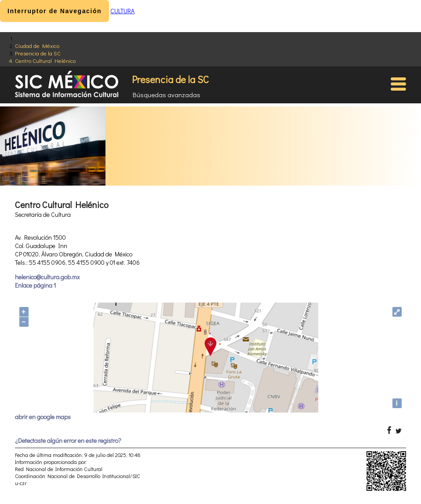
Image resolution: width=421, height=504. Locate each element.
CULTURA (122, 11)
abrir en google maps (43, 417)
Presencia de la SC (38, 53)
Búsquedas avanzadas (167, 95)
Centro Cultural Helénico (45, 60)
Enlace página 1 (35, 285)
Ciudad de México (37, 46)
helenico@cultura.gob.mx (47, 277)
